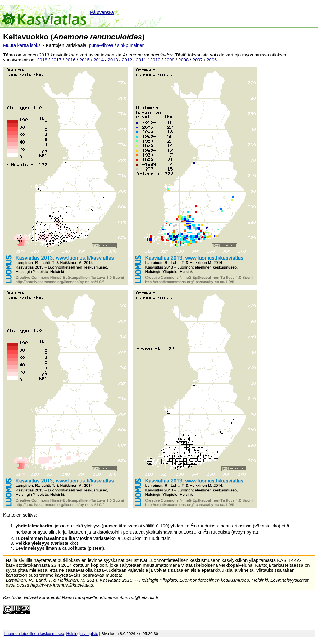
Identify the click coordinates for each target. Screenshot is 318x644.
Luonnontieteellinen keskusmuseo (34, 634)
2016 (70, 60)
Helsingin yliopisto (82, 634)
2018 (42, 60)
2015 (85, 60)
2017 (56, 60)
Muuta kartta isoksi (22, 45)
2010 (155, 60)
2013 (113, 60)
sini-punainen (131, 45)
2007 (198, 60)
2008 (183, 60)
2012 (127, 60)
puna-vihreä (101, 45)
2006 (212, 60)
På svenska (102, 12)
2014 (99, 60)
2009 (169, 60)
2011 (141, 60)
